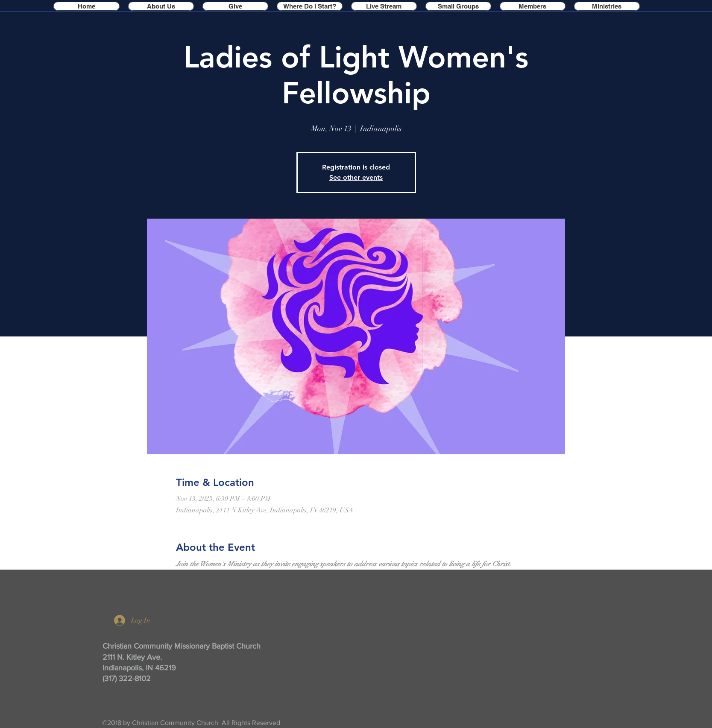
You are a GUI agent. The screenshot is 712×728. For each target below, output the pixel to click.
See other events (356, 177)
